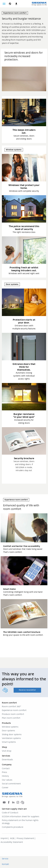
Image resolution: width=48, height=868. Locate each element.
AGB (12, 839)
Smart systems (9, 742)
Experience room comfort (14, 710)
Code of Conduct (10, 813)
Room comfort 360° (11, 707)
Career (5, 788)
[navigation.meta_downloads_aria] (16, 4)
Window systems (10, 727)
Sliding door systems (12, 735)
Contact (6, 769)
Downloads (7, 760)
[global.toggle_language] (10, 4)
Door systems (8, 731)
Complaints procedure (13, 827)
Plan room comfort (11, 718)
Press (4, 772)
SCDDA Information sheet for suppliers (21, 817)
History (5, 776)
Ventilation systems (11, 738)
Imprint (4, 839)
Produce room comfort (13, 714)
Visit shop (7, 751)
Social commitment (11, 784)
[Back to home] (39, 4)
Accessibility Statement (12, 842)
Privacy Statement (25, 839)
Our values (7, 780)
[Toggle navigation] (4, 4)
